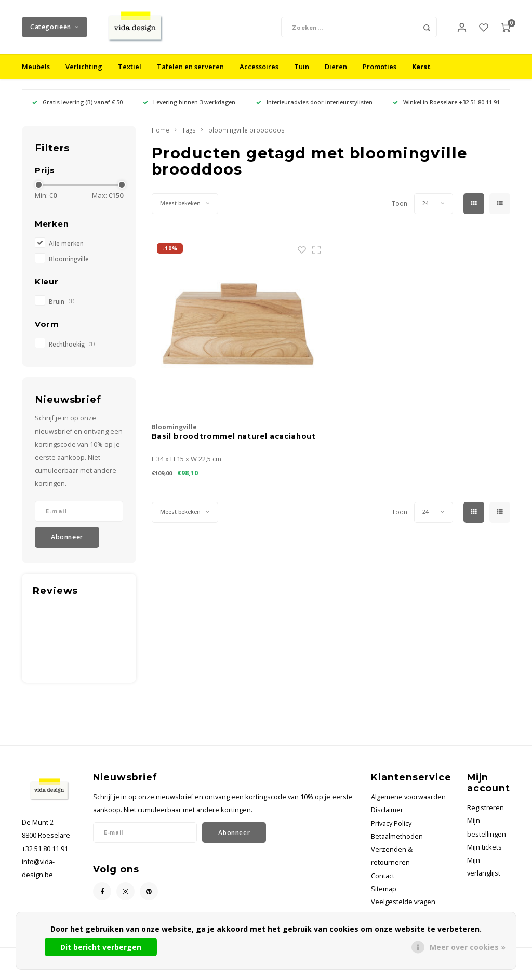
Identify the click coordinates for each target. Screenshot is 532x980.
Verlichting (84, 75)
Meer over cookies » (468, 947)
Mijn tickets (484, 855)
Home (161, 138)
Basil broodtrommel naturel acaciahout (234, 444)
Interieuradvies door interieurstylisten (314, 110)
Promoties (380, 75)
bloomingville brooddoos (247, 138)
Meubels (36, 75)
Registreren (486, 816)
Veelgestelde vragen (403, 910)
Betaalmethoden (397, 844)
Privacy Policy (391, 831)
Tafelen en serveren (190, 75)
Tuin (302, 75)
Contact (383, 884)
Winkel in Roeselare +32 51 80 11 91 (446, 110)
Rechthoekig (72, 352)
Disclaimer (387, 818)
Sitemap (384, 897)
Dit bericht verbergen (101, 947)
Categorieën (55, 31)
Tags (189, 138)
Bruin (62, 310)
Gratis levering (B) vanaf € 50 (77, 110)
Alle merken (66, 251)
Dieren (336, 75)
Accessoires (259, 75)
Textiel (130, 75)
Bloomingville (69, 267)
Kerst (421, 75)
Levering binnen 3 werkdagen (189, 110)
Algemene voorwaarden (408, 805)
